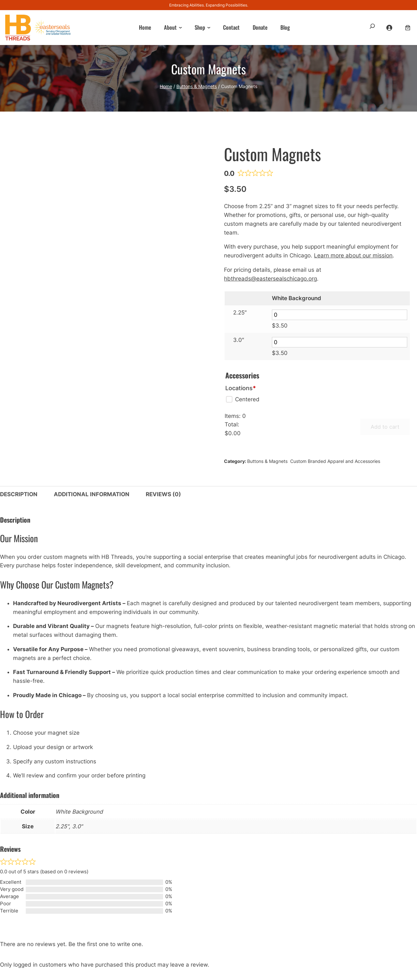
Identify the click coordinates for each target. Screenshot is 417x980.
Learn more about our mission (353, 255)
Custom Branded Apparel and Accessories (335, 461)
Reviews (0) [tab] (163, 494)
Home (145, 27)
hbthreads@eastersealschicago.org (270, 279)
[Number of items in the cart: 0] (408, 28)
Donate (260, 27)
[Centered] (242, 399)
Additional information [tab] (92, 494)
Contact (231, 27)
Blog (285, 27)
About (170, 27)
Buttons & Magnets (197, 86)
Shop (200, 27)
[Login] (390, 28)
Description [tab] (19, 494)
